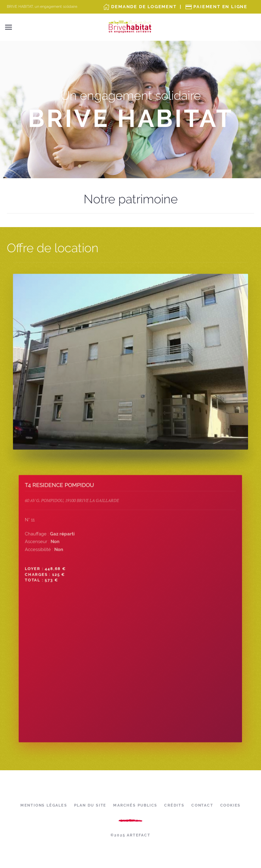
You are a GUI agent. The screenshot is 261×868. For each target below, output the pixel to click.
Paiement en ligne (220, 7)
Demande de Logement (144, 7)
